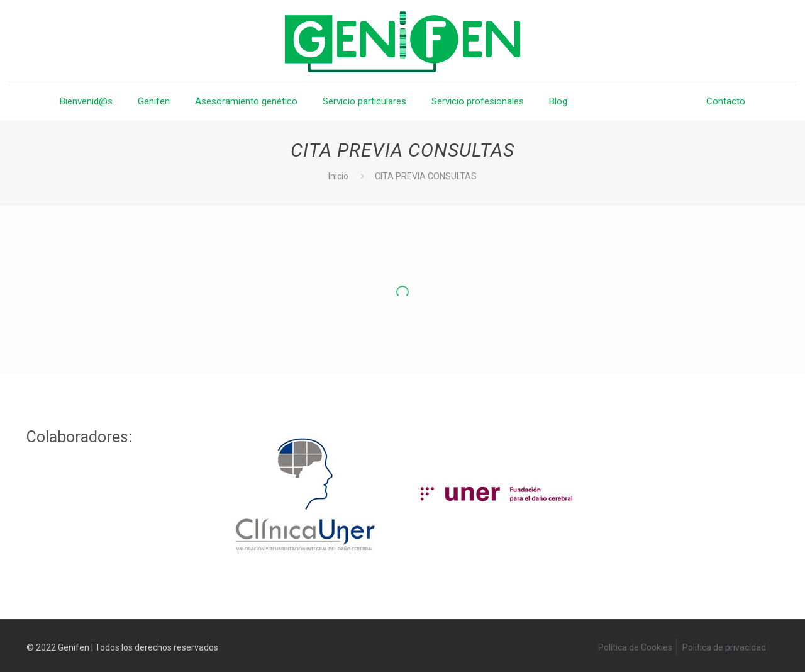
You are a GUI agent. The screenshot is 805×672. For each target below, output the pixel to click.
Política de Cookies (635, 647)
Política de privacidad (724, 647)
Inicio (338, 176)
